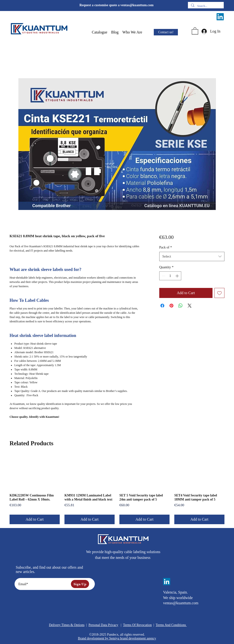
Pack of (166, 247)
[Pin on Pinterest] (171, 306)
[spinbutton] (170, 276)
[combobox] (192, 256)
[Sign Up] (80, 584)
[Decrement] (163, 276)
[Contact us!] (166, 32)
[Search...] (205, 6)
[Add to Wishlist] (219, 293)
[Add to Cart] (35, 519)
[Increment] (178, 276)
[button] (100, 32)
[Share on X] (190, 306)
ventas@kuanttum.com (137, 5)
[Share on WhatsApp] (181, 306)
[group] (117, 490)
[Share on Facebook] (162, 306)
